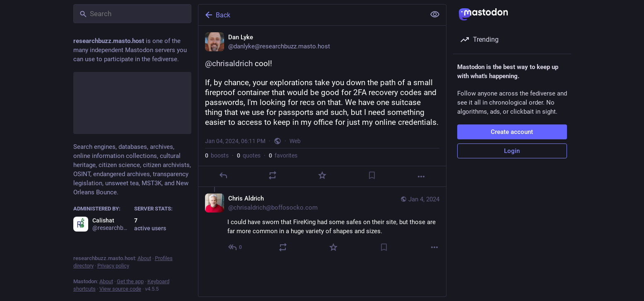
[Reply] (223, 175)
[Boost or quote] (273, 175)
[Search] (132, 14)
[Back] (311, 15)
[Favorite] (322, 175)
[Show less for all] (435, 14)
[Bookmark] (371, 175)
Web (295, 141)
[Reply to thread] (235, 247)
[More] (421, 177)
